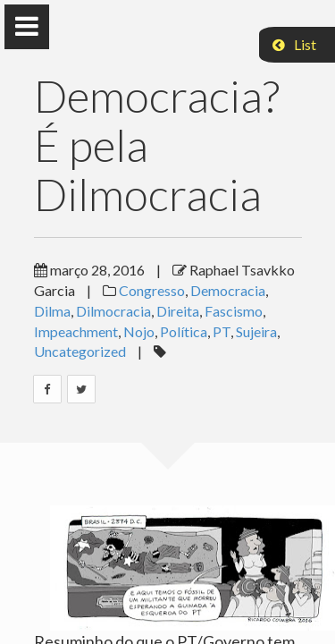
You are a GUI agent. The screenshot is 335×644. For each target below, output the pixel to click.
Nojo (139, 331)
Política (184, 331)
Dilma (52, 311)
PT (222, 331)
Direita (178, 311)
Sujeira (256, 331)
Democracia (228, 290)
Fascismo (234, 311)
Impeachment (76, 331)
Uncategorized (80, 351)
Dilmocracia (113, 311)
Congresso (152, 290)
